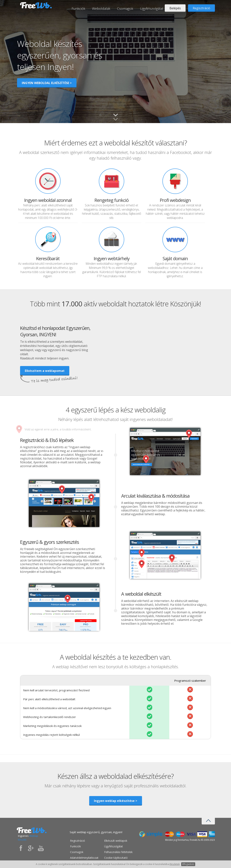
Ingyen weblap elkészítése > (116, 801)
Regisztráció (201, 8)
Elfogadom (188, 864)
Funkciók (78, 9)
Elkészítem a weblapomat (45, 371)
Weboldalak (101, 9)
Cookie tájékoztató (116, 858)
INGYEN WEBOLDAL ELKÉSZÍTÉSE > (47, 83)
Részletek (175, 864)
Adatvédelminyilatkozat (84, 858)
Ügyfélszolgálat (152, 9)
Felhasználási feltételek (118, 852)
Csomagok (125, 9)
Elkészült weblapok (116, 841)
